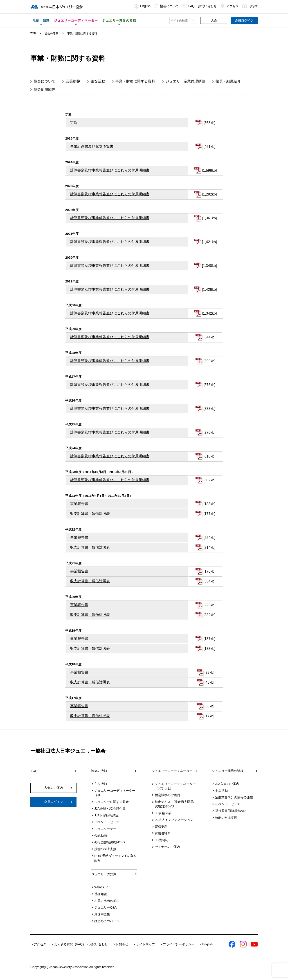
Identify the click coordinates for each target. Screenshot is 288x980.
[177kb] (209, 514)
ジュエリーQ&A (106, 907)
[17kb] (209, 716)
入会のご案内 (54, 788)
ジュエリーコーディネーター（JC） (115, 793)
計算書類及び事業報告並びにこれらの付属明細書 (110, 170)
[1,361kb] (209, 218)
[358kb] (209, 123)
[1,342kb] (209, 313)
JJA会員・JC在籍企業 (110, 809)
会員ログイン (244, 20)
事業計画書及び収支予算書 (92, 146)
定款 (74, 123)
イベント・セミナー (108, 822)
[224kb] (209, 538)
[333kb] (209, 409)
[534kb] (209, 581)
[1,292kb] (209, 194)
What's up (101, 887)
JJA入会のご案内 (227, 784)
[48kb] (209, 682)
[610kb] (209, 456)
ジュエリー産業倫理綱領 (185, 81)
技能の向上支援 (105, 849)
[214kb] (209, 548)
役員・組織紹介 (228, 81)
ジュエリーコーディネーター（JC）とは (175, 786)
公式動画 (101, 836)
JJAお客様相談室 (106, 815)
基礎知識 (101, 894)
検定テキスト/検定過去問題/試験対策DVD (175, 804)
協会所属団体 (45, 89)
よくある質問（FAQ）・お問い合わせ (81, 944)
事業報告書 (79, 504)
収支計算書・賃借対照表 (90, 514)
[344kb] (209, 337)
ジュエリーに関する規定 (112, 802)
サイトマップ (146, 944)
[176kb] (209, 571)
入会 (214, 20)
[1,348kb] (209, 266)
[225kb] (209, 605)
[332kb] (209, 615)
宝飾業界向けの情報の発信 (234, 797)
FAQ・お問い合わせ (199, 6)
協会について (166, 6)
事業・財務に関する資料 (135, 81)
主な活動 (98, 81)
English (142, 6)
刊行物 (250, 6)
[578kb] (209, 385)
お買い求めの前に (107, 901)
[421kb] (209, 147)
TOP (33, 33)
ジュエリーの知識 (104, 874)
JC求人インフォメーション (174, 820)
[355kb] (209, 361)
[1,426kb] (209, 290)
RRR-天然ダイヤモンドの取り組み (116, 858)
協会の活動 (99, 771)
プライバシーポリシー (179, 944)
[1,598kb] (209, 170)
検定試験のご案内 (167, 795)
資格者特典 (163, 833)
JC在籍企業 (163, 813)
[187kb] (209, 639)
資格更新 (161, 827)
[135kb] (209, 649)
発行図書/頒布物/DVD (109, 842)
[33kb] (209, 706)
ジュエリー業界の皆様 (228, 771)
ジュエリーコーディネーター (172, 771)
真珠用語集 (102, 914)
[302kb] (209, 480)
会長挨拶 (73, 81)
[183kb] (209, 504)
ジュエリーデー (105, 829)
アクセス (229, 6)
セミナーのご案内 (167, 847)
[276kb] (209, 432)
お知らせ (122, 944)
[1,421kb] (209, 242)
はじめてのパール (107, 921)
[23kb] (209, 672)
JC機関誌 (161, 840)
